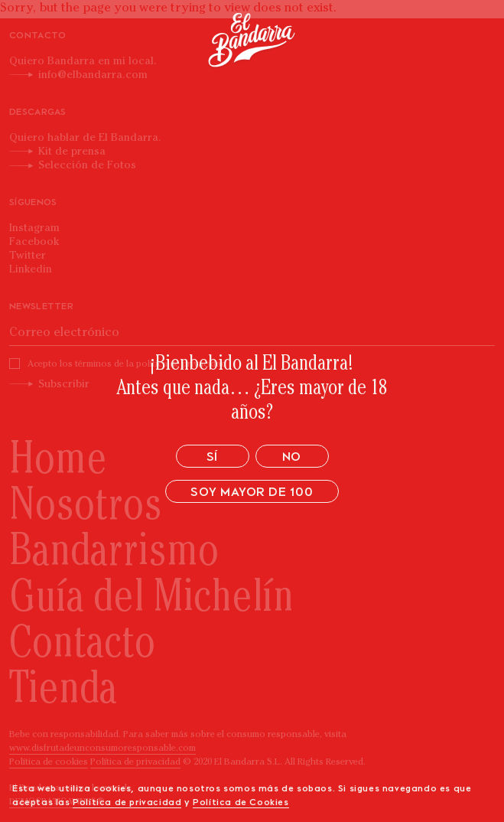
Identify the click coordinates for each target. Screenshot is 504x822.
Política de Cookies (241, 803)
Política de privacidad (127, 803)
